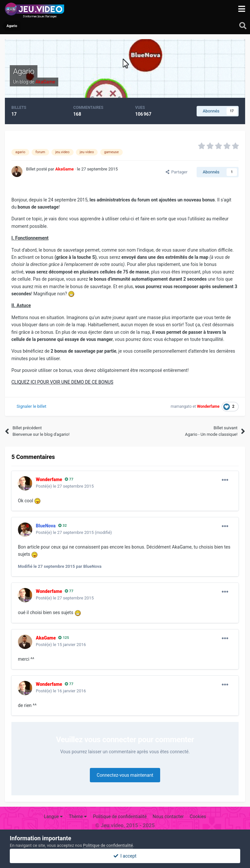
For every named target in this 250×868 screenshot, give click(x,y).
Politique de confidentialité (120, 817)
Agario (24, 71)
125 (64, 638)
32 (62, 526)
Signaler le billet (31, 406)
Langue (53, 817)
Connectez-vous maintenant (125, 775)
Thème (78, 817)
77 (69, 479)
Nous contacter (168, 817)
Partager (177, 172)
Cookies (198, 817)
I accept (125, 856)
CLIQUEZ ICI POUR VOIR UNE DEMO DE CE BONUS (62, 382)
